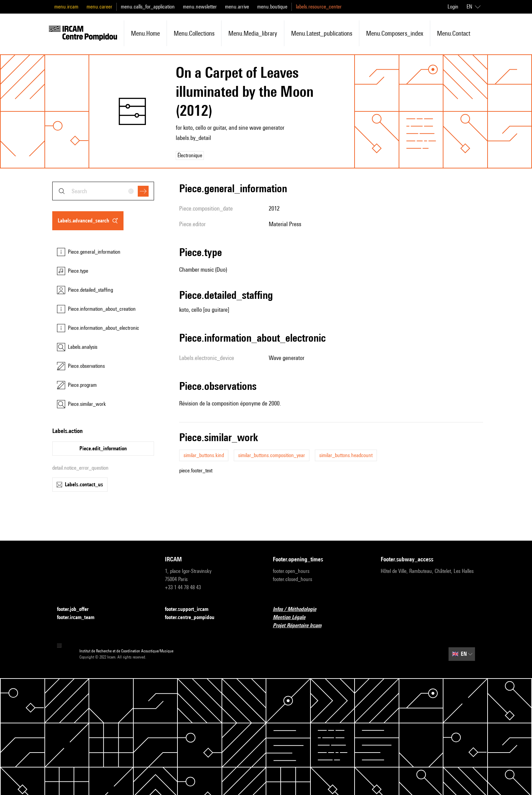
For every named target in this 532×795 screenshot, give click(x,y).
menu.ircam (66, 7)
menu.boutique (272, 7)
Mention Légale (293, 618)
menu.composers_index (395, 33)
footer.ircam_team (80, 618)
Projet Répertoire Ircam (301, 626)
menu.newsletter (200, 7)
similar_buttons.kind (204, 455)
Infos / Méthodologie (299, 609)
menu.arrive (237, 7)
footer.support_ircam (191, 609)
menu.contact (454, 33)
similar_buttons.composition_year (272, 455)
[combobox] (103, 191)
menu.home (145, 33)
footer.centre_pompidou (194, 618)
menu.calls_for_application (148, 7)
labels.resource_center (319, 7)
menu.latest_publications (322, 33)
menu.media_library (253, 33)
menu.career (99, 7)
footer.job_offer (77, 609)
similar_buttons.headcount (346, 455)
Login (453, 7)
